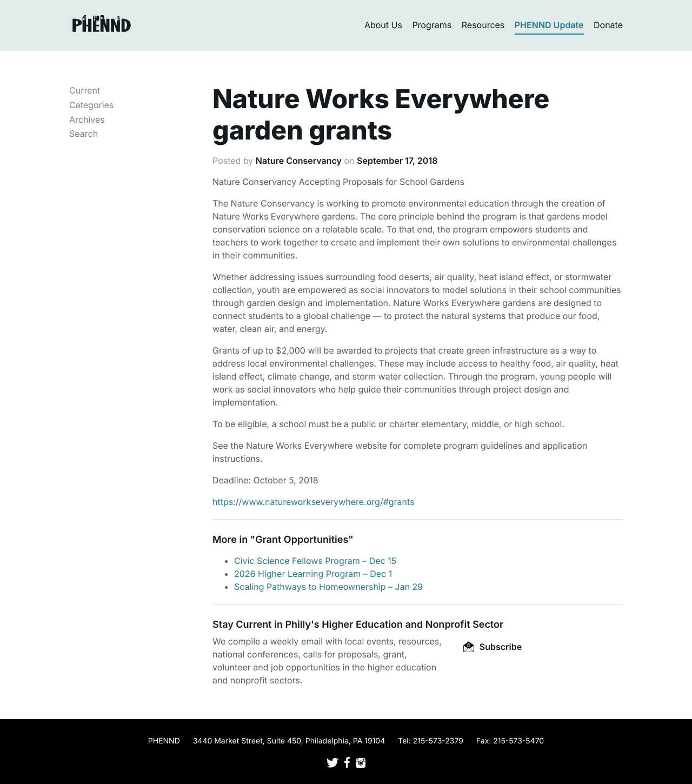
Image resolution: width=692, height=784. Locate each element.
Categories (91, 105)
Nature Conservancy (299, 161)
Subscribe (493, 647)
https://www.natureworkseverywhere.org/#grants (314, 502)
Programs (432, 25)
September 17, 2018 (397, 161)
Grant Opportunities (302, 540)
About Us (383, 25)
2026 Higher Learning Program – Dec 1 (313, 574)
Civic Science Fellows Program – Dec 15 (315, 561)
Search (84, 134)
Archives (87, 119)
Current (85, 90)
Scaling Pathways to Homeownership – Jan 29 (328, 587)
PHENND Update (549, 25)
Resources (483, 25)
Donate (608, 25)
